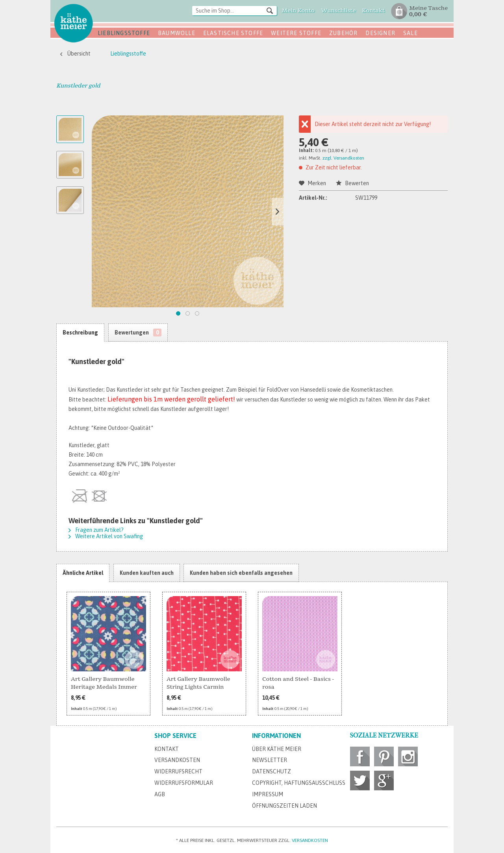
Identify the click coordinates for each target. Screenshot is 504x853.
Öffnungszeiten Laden (284, 806)
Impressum (268, 794)
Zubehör (343, 33)
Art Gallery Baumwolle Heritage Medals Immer (104, 683)
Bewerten (352, 183)
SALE (410, 33)
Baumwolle (177, 33)
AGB (160, 794)
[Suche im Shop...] (234, 11)
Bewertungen (138, 333)
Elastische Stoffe (233, 33)
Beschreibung (80, 333)
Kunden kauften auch (147, 573)
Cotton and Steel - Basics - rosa (298, 683)
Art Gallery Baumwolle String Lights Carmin (198, 683)
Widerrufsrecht (178, 771)
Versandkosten (177, 760)
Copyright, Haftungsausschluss (299, 783)
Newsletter (270, 760)
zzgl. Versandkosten (343, 158)
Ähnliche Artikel (83, 573)
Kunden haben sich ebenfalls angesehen (241, 573)
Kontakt (167, 749)
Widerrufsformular (184, 783)
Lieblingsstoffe (124, 33)
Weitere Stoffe (296, 33)
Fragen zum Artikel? (96, 530)
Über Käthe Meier (277, 749)
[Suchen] (270, 10)
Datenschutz (271, 771)
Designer (380, 33)
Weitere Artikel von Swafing (106, 536)
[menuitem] (234, 11)
